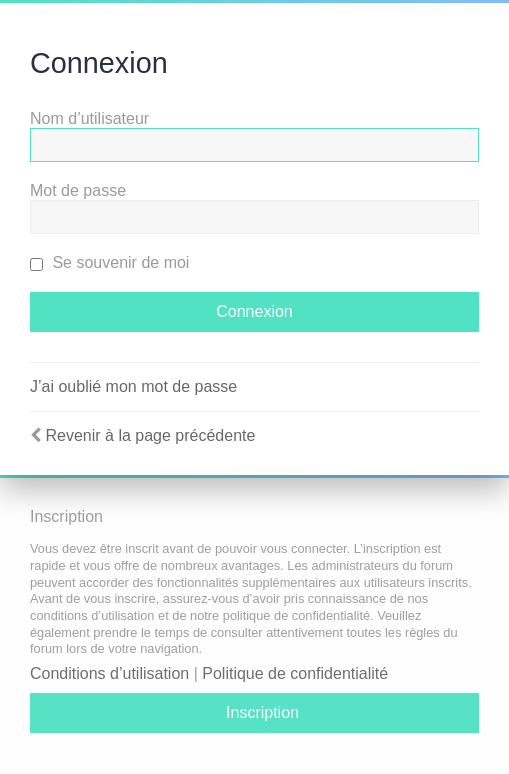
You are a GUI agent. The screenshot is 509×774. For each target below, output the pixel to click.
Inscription (262, 712)
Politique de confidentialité (295, 673)
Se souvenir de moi (109, 262)
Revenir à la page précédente (150, 435)
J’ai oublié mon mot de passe (133, 386)
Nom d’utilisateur (89, 118)
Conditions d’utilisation (109, 673)
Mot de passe (78, 190)
